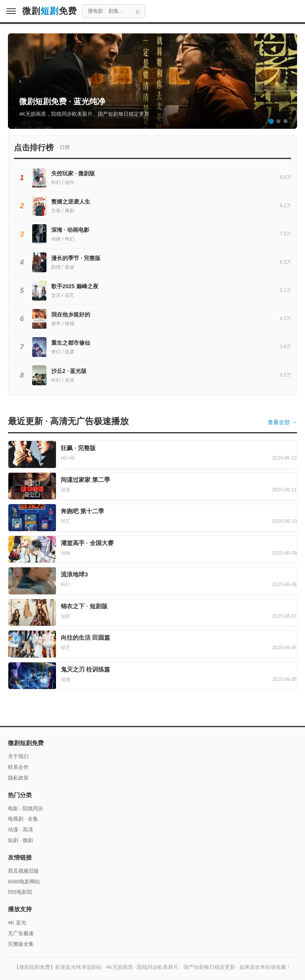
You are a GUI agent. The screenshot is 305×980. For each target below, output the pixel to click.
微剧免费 (50, 11)
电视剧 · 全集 (23, 819)
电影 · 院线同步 (26, 808)
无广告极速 (21, 933)
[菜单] (11, 11)
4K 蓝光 (17, 923)
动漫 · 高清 (20, 830)
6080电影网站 (24, 882)
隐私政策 (18, 778)
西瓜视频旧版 (23, 871)
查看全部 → (282, 422)
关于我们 (18, 756)
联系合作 (18, 767)
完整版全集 (21, 944)
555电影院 (20, 892)
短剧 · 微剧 (20, 840)
